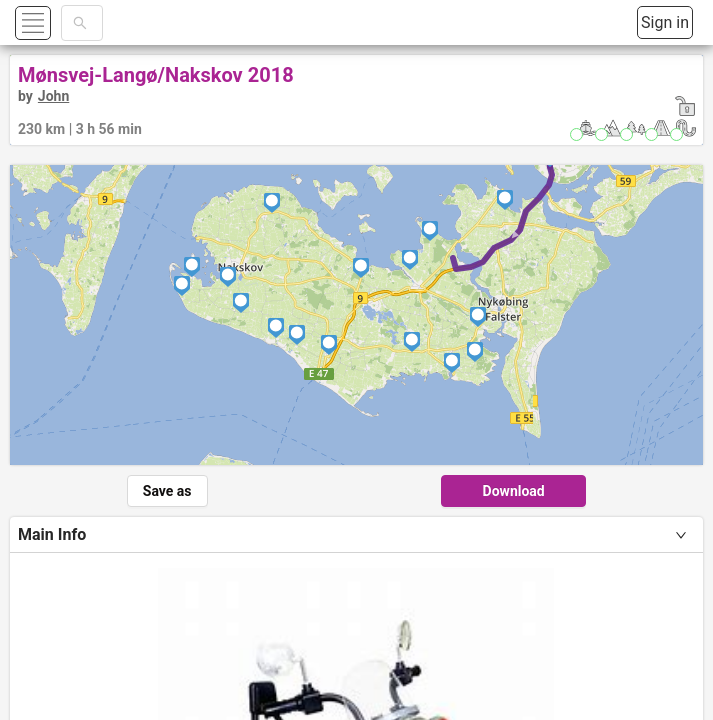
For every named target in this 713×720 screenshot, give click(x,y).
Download (514, 491)
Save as (167, 491)
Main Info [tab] (52, 534)
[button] (56, 22)
